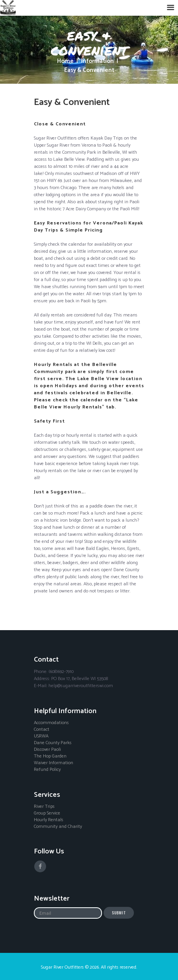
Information (97, 62)
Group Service (47, 813)
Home (65, 62)
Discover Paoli (47, 750)
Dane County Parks (53, 743)
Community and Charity (58, 827)
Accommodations (51, 723)
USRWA (41, 736)
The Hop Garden (50, 756)
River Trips (44, 807)
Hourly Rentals (49, 820)
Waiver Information (54, 763)
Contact (42, 730)
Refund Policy (47, 770)
